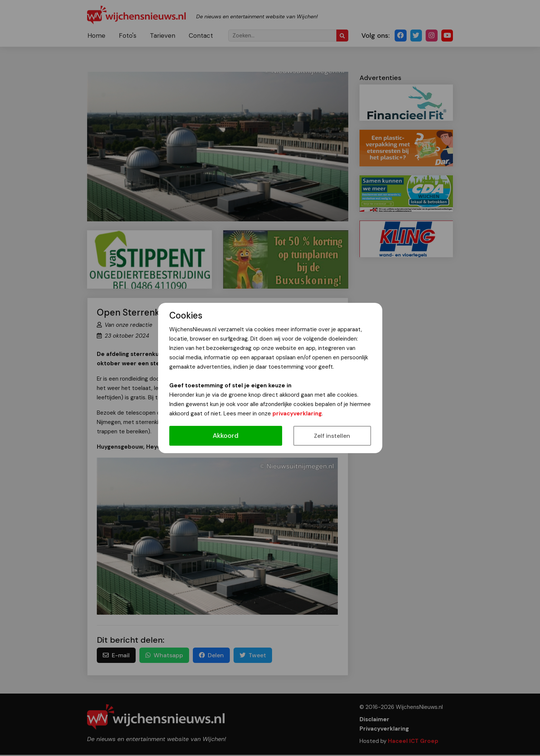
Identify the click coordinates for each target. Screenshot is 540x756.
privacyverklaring (297, 414)
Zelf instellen (332, 436)
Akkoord (226, 436)
